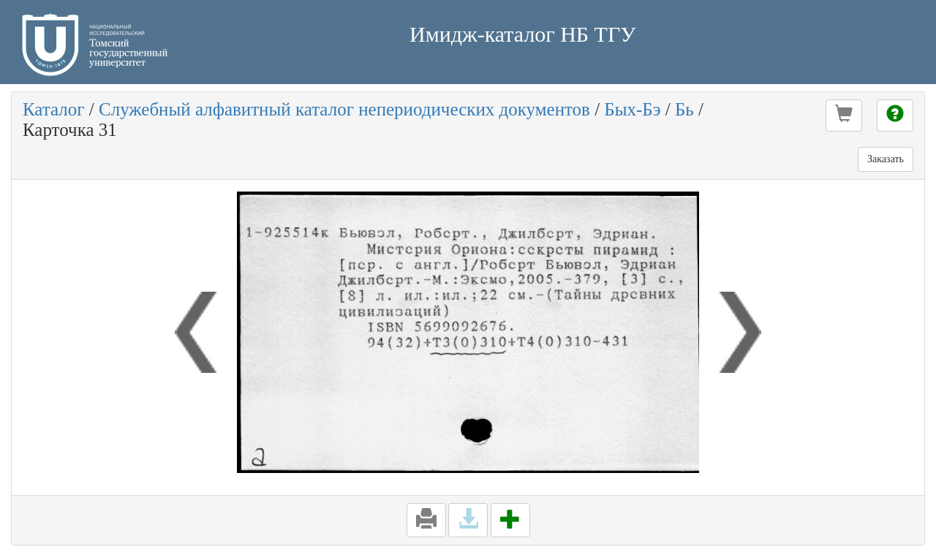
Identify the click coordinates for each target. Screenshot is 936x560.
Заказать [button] (886, 159)
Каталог (54, 109)
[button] (844, 116)
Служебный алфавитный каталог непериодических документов (344, 109)
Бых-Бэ (632, 109)
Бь (684, 109)
